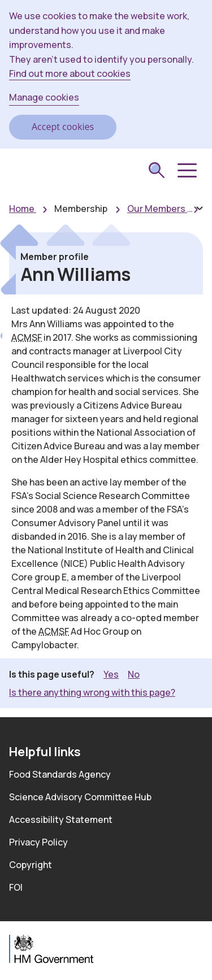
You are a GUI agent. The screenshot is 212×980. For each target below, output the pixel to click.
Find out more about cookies (70, 73)
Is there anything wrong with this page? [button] (92, 692)
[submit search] (157, 171)
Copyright (31, 865)
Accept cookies (63, 127)
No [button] (134, 674)
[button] (186, 171)
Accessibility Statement (61, 819)
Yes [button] (111, 674)
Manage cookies (44, 97)
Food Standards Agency (60, 774)
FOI (16, 887)
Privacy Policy (38, 842)
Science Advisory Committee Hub (80, 797)
